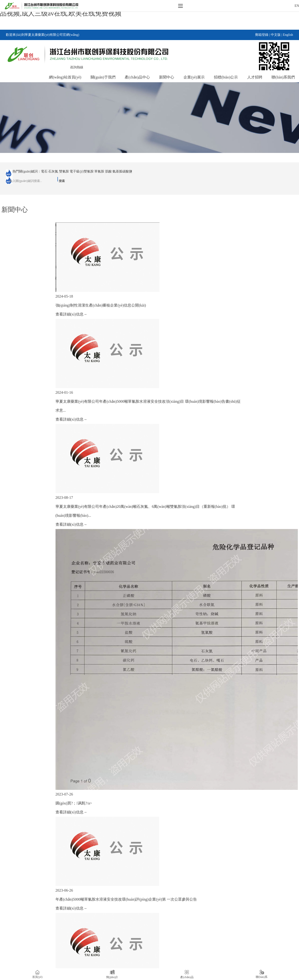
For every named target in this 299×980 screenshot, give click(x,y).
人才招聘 (255, 77)
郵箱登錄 (262, 35)
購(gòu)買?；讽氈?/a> (74, 803)
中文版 (276, 35)
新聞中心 (167, 77)
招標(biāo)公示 (226, 77)
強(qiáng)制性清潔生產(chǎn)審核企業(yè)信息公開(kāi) (101, 305)
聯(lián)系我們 (283, 77)
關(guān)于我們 (103, 77)
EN (297, 6)
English (288, 35)
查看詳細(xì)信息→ (71, 314)
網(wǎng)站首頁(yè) (65, 77)
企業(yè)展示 (194, 77)
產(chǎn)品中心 (137, 77)
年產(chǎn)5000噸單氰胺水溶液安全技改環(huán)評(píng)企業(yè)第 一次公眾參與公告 (126, 899)
